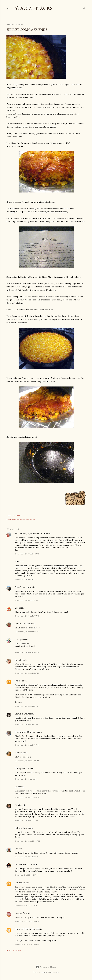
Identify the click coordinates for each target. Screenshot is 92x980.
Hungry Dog (21, 913)
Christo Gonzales (23, 624)
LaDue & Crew (22, 714)
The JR (18, 681)
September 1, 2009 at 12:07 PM (27, 632)
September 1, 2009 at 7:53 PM (27, 820)
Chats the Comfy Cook (26, 929)
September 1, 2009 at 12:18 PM (27, 673)
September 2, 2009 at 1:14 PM (26, 906)
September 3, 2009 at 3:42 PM (27, 921)
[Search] (84, 8)
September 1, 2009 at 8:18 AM (27, 600)
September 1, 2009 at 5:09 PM (27, 797)
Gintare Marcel (53, 972)
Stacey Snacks (34, 8)
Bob (17, 608)
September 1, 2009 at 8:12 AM (26, 579)
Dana (17, 787)
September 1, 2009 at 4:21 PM (26, 779)
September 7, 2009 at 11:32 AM (27, 944)
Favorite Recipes (19, 519)
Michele (18, 753)
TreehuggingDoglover (25, 732)
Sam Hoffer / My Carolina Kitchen (31, 533)
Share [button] (9, 515)
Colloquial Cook (22, 768)
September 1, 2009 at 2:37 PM (27, 745)
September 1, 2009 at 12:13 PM (27, 652)
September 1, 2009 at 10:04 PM (27, 841)
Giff (16, 849)
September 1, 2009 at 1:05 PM (26, 706)
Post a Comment (14, 951)
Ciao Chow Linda (23, 587)
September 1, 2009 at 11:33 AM (27, 616)
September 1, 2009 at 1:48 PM (27, 724)
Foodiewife (20, 883)
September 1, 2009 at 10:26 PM (27, 857)
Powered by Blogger (46, 967)
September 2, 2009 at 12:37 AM (27, 875)
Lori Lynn (19, 639)
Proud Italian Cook (24, 865)
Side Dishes (30, 519)
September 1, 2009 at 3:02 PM (27, 761)
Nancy (18, 805)
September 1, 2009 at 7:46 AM (27, 554)
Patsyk (18, 660)
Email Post (17, 515)
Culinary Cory (21, 828)
